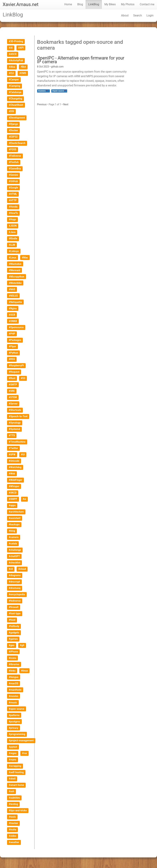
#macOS (14, 683)
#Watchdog (15, 467)
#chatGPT (14, 556)
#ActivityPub (16, 60)
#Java (12, 232)
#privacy (14, 728)
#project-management (21, 740)
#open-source (17, 709)
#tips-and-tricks (18, 810)
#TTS (12, 435)
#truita (13, 829)
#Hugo (13, 219)
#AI (11, 48)
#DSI (11, 111)
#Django (13, 124)
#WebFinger (16, 480)
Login (150, 15)
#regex (13, 753)
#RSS (12, 359)
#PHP (12, 334)
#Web (12, 474)
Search (137, 15)
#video (13, 836)
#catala (13, 544)
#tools (12, 817)
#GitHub (13, 181)
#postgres (14, 722)
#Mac (25, 258)
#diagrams (15, 575)
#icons (13, 658)
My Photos (128, 4)
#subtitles (14, 798)
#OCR (12, 315)
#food (12, 620)
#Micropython (17, 277)
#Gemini (14, 175)
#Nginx (13, 308)
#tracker (14, 823)
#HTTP (13, 200)
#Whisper (14, 486)
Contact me (147, 4)
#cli (11, 569)
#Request (14, 372)
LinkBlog (94, 4)
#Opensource (16, 327)
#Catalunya (15, 92)
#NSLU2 (13, 296)
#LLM (12, 245)
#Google (14, 188)
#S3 (23, 378)
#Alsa (12, 67)
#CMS (23, 73)
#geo (12, 645)
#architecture (16, 512)
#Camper (14, 79)
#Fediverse (15, 156)
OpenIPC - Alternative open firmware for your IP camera (81, 60)
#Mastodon (15, 264)
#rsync (13, 760)
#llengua (14, 677)
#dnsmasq (15, 588)
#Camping (15, 86)
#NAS (12, 289)
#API (21, 48)
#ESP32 (13, 137)
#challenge (15, 550)
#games (13, 639)
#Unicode (14, 461)
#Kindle (13, 238)
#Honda (13, 207)
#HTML (13, 194)
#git (22, 645)
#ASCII (13, 54)
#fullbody (14, 626)
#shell (12, 779)
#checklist (15, 563)
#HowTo (13, 213)
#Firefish (14, 162)
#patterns (14, 715)
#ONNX (13, 321)
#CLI (11, 73)
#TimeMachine (17, 442)
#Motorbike (15, 283)
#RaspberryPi (16, 365)
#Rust (12, 378)
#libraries (14, 664)
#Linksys (14, 251)
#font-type (15, 613)
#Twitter (14, 448)
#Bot (23, 67)
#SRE (12, 391)
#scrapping (15, 766)
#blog (12, 531)
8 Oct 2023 (43, 67)
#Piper (13, 346)
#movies (14, 696)
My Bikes (110, 4)
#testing (13, 804)
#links (12, 671)
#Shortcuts (15, 410)
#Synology (15, 423)
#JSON (13, 226)
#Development (17, 118)
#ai (24, 499)
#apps (12, 505)
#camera (14, 537)
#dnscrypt (14, 582)
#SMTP (13, 385)
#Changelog (16, 99)
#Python (14, 353)
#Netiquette (15, 302)
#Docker (14, 130)
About (125, 15)
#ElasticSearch (17, 143)
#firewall (14, 607)
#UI (23, 454)
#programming (17, 734)
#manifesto (15, 690)
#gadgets (14, 633)
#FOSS (13, 149)
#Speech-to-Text (18, 416)
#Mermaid (14, 270)
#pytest (13, 747)
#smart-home (16, 785)
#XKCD (13, 493)
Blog (80, 4)
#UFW (12, 454)
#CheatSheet (16, 105)
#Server (13, 404)
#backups (14, 524)
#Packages (15, 340)
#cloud (22, 569)
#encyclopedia (17, 594)
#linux (24, 671)
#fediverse (15, 601)
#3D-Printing (16, 41)
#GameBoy (15, 169)
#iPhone (13, 652)
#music (13, 702)
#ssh (12, 791)
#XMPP (13, 499)
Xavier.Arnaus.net (21, 4)
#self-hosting (16, 772)
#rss (24, 753)
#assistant (15, 518)
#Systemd (14, 429)
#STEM (13, 397)
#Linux (13, 258)
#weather (14, 842)
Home (68, 4)
